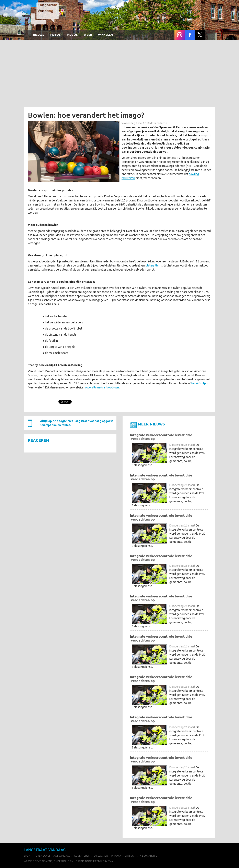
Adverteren (82, 856)
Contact (130, 856)
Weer (88, 35)
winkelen (105, 35)
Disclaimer (101, 856)
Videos (72, 35)
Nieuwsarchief (149, 856)
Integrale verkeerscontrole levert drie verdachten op (161, 437)
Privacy (116, 856)
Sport (28, 856)
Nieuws (39, 35)
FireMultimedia (103, 861)
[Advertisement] (119, 74)
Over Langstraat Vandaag (53, 856)
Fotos (55, 35)
